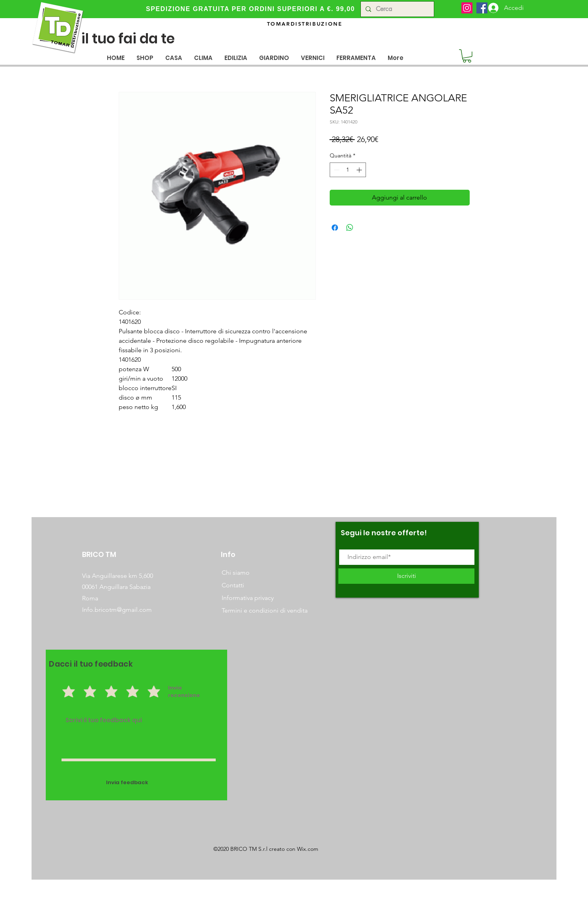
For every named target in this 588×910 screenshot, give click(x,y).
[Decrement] (336, 170)
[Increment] (360, 170)
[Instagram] (467, 8)
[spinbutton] (348, 170)
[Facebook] (482, 8)
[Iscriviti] (406, 576)
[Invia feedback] (127, 783)
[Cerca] (397, 9)
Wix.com (308, 849)
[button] (174, 58)
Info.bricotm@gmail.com (117, 610)
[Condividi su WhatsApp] (350, 228)
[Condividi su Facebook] (335, 228)
